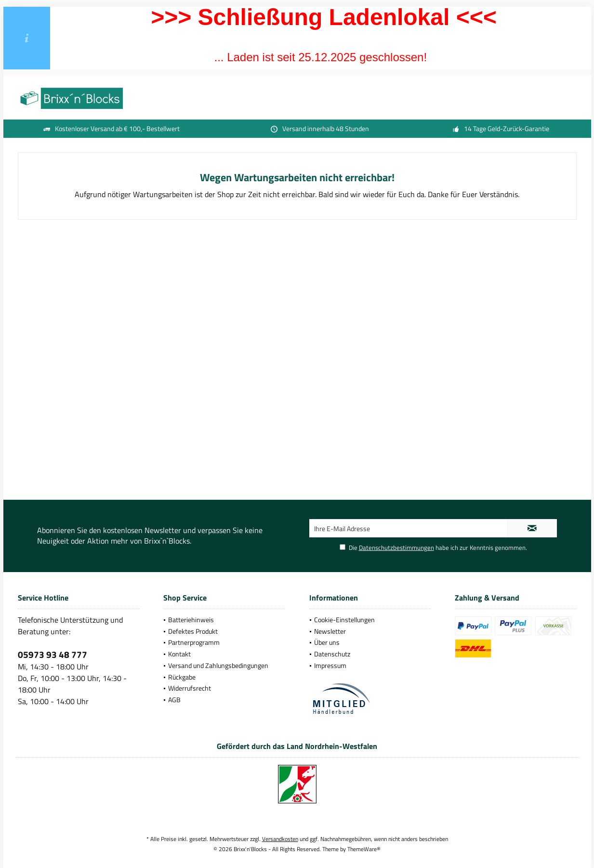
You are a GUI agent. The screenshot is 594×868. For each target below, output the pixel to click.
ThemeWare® (364, 849)
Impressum (330, 665)
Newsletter (330, 631)
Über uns (327, 642)
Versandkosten (280, 839)
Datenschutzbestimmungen (396, 548)
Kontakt (179, 654)
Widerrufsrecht (190, 688)
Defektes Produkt (193, 631)
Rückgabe (182, 677)
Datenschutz (332, 654)
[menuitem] (224, 620)
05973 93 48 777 (53, 654)
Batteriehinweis (191, 620)
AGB (174, 700)
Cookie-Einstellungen (344, 620)
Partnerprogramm (194, 642)
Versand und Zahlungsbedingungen (218, 665)
